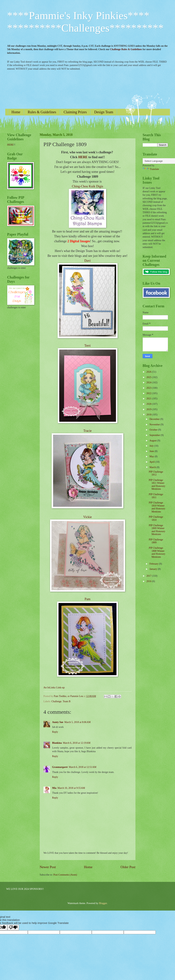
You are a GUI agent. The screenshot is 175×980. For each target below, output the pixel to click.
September (155, 435)
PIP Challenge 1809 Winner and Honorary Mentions (157, 530)
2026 (149, 372)
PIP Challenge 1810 (156, 518)
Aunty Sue (58, 722)
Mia (54, 788)
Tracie (87, 431)
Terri (87, 346)
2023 (149, 388)
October (154, 430)
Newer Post (48, 867)
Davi (87, 261)
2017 (149, 576)
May (152, 456)
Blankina (57, 743)
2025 (149, 377)
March (153, 467)
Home (16, 112)
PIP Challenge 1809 (156, 541)
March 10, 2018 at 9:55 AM (71, 788)
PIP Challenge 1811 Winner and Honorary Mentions (157, 485)
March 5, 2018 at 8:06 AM (77, 722)
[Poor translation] (13, 927)
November (155, 425)
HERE (83, 157)
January (154, 569)
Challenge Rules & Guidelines (126, 49)
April (152, 462)
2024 (149, 382)
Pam (87, 599)
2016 (149, 581)
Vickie (87, 517)
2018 (149, 415)
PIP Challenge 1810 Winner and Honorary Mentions (157, 507)
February (154, 564)
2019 (149, 409)
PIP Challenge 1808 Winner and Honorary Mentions (157, 552)
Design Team (104, 112)
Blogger (103, 903)
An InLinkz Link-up (54, 687)
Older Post (128, 867)
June (152, 451)
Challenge (57, 701)
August (153, 441)
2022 (149, 393)
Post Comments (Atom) (65, 875)
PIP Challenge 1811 (156, 496)
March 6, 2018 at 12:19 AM (77, 743)
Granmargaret (60, 767)
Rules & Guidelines (42, 112)
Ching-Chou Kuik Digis (87, 186)
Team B (67, 701)
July (152, 446)
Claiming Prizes (75, 112)
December (155, 419)
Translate (151, 169)
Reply (55, 732)
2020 (149, 404)
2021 (149, 399)
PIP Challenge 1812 (156, 473)
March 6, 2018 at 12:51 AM (83, 767)
